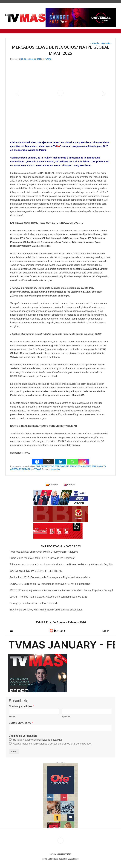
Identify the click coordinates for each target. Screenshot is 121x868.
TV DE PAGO (25, 469)
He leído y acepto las (38, 740)
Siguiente (107, 43)
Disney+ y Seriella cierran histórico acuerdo (34, 603)
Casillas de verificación (23, 736)
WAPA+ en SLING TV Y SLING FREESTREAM (36, 571)
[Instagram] (84, 462)
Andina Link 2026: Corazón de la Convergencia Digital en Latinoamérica (50, 577)
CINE (38, 466)
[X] (49, 462)
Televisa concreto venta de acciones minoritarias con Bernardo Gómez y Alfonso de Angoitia (61, 564)
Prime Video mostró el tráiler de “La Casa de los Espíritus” (42, 558)
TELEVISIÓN (97, 466)
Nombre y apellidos (21, 706)
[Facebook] (37, 462)
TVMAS (48, 59)
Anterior (95, 43)
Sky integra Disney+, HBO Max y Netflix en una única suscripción (46, 610)
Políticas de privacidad (50, 740)
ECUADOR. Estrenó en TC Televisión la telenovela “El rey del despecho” (50, 584)
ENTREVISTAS (48, 466)
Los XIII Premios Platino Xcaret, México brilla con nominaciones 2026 (48, 597)
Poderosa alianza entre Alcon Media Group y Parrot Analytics (44, 552)
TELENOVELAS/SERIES (81, 466)
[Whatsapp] (72, 462)
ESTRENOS (60, 466)
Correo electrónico (21, 723)
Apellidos (66, 717)
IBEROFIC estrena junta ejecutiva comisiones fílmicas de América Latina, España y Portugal (61, 590)
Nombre (12, 717)
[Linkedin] (60, 462)
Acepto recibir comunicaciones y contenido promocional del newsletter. (53, 744)
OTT (67, 466)
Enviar (14, 751)
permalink (55, 469)
